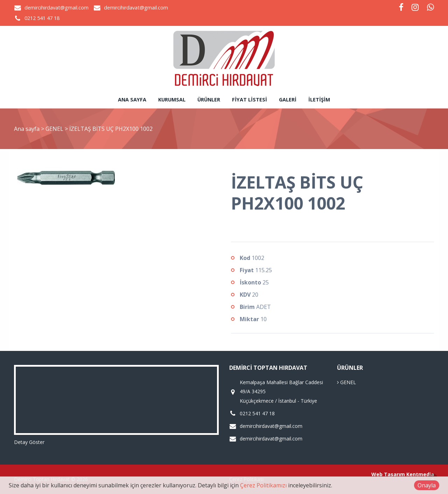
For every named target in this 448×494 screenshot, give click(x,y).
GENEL (55, 129)
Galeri (288, 100)
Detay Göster (29, 442)
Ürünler (209, 100)
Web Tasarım (388, 474)
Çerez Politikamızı (263, 485)
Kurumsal (172, 100)
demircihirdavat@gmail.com (57, 8)
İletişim (319, 100)
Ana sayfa (132, 100)
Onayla (427, 485)
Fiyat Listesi (250, 100)
